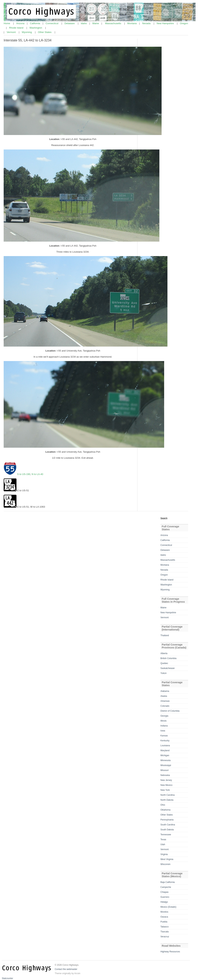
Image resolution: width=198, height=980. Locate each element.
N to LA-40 (37, 474)
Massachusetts (113, 23)
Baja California (168, 882)
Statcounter (7, 978)
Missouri (165, 770)
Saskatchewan (168, 668)
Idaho (84, 23)
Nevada (147, 23)
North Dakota (167, 800)
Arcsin (77, 973)
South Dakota (167, 830)
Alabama (165, 691)
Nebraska (165, 775)
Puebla (164, 922)
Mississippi (166, 765)
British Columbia (168, 658)
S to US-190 (23, 474)
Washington (36, 28)
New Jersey (166, 780)
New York (165, 790)
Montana (132, 23)
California (35, 23)
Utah (163, 844)
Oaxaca (164, 917)
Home (7, 23)
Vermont (11, 32)
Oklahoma (166, 810)
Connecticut (52, 23)
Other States (45, 32)
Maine (96, 23)
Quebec (164, 663)
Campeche (166, 887)
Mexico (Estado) (168, 907)
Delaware (70, 23)
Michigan (165, 755)
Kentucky (165, 741)
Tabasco (165, 927)
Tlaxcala (165, 932)
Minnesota (166, 760)
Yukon (164, 673)
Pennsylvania (167, 820)
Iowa (163, 731)
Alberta (164, 653)
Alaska (164, 696)
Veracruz (165, 937)
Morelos (164, 912)
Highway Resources (170, 952)
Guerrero (165, 897)
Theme (58, 973)
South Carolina (168, 825)
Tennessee (166, 835)
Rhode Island (17, 28)
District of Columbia (170, 711)
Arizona (21, 23)
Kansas (164, 736)
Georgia (164, 716)
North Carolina (168, 795)
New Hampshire (166, 23)
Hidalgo (164, 902)
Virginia (164, 854)
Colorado (165, 706)
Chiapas (165, 892)
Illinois (164, 721)
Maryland (165, 750)
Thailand (165, 635)
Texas (163, 840)
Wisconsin (166, 864)
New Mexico (166, 785)
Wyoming (27, 32)
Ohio (163, 805)
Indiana (164, 726)
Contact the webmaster (66, 969)
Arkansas (165, 701)
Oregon (184, 23)
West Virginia (167, 859)
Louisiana (165, 746)
